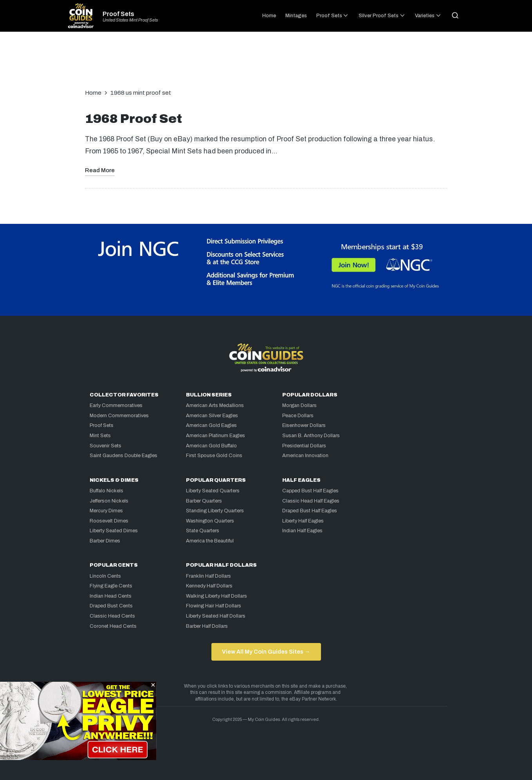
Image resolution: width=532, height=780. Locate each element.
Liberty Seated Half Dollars (216, 616)
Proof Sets (118, 14)
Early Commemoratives (116, 405)
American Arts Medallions (215, 405)
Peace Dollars (298, 416)
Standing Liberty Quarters (215, 511)
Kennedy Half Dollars (209, 586)
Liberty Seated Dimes (114, 531)
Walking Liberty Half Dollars (216, 596)
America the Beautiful (210, 541)
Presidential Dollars (304, 446)
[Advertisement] (266, 64)
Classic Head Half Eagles (311, 501)
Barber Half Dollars (207, 626)
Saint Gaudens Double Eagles (124, 456)
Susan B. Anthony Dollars (311, 436)
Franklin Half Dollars (208, 576)
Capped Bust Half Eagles (310, 491)
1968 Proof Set (133, 119)
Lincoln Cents (105, 576)
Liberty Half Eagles (303, 521)
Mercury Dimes (106, 511)
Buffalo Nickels (106, 491)
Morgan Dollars (299, 405)
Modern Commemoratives (119, 416)
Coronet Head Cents (113, 626)
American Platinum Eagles (216, 436)
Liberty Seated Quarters (213, 491)
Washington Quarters (210, 521)
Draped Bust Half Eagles (310, 511)
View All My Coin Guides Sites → (266, 652)
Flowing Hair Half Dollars (214, 606)
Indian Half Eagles (302, 531)
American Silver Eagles (212, 416)
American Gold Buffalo (211, 446)
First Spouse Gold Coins (214, 456)
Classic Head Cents (112, 616)
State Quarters (203, 531)
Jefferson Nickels (109, 501)
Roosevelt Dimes (109, 521)
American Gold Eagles (211, 425)
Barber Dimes (105, 541)
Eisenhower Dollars (304, 425)
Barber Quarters (204, 501)
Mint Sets (100, 436)
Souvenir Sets (105, 446)
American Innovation (305, 456)
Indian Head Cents (111, 596)
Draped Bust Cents (111, 606)
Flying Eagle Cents (111, 586)
